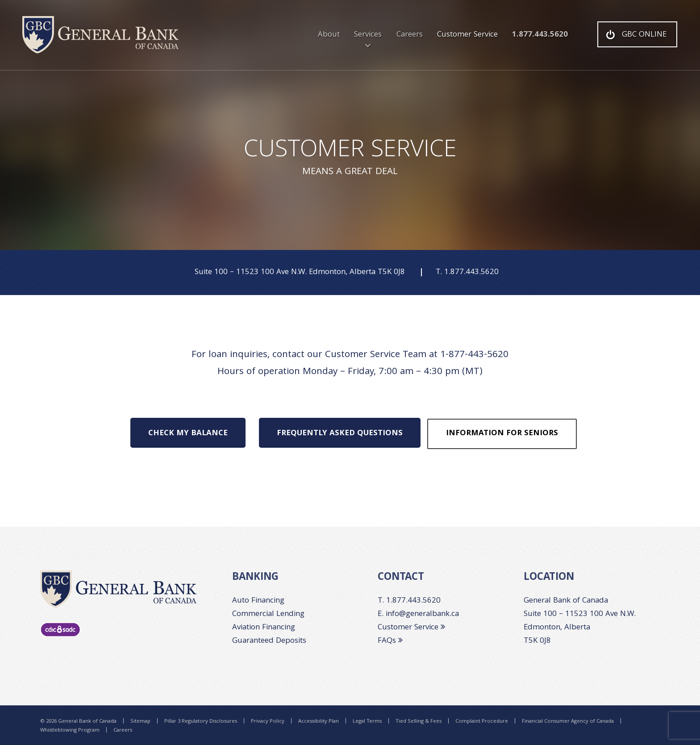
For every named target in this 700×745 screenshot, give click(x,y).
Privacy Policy (268, 722)
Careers (410, 35)
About (329, 35)
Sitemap (140, 722)
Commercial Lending (268, 614)
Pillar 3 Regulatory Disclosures (201, 722)
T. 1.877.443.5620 (409, 601)
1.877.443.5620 (540, 35)
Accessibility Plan (319, 722)
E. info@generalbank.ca (418, 614)
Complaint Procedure (482, 722)
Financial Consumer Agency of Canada (568, 722)
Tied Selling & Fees (419, 722)
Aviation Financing (264, 628)
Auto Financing (258, 601)
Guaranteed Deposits (269, 641)
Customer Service (467, 35)
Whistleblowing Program (70, 731)
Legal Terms (367, 722)
